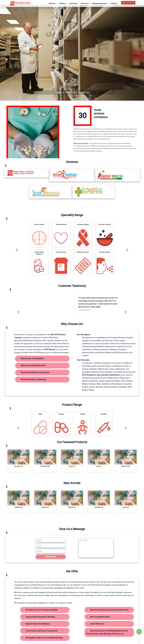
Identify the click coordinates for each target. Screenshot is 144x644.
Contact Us (114, 3)
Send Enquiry (51, 557)
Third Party (74, 3)
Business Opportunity (100, 3)
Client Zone (85, 3)
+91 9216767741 (128, 3)
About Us (52, 3)
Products (63, 3)
